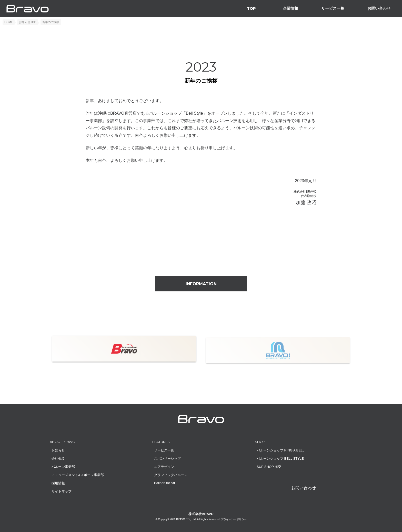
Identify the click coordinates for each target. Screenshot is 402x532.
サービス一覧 (333, 8)
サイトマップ (62, 491)
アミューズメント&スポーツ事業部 (78, 475)
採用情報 (58, 483)
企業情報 (290, 8)
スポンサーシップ (167, 459)
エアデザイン (164, 467)
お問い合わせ (379, 8)
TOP (251, 8)
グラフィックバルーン (171, 475)
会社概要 (58, 459)
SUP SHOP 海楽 (269, 467)
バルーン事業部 (63, 467)
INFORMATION (201, 284)
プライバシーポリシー (234, 519)
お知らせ (58, 450)
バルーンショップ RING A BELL (280, 450)
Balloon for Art (165, 483)
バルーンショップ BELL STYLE (280, 459)
